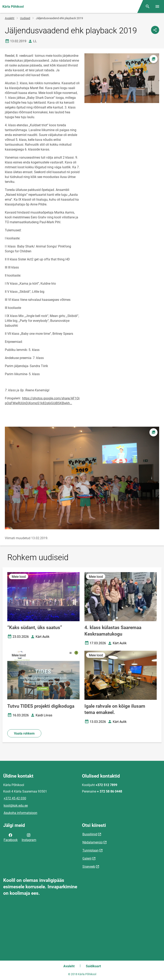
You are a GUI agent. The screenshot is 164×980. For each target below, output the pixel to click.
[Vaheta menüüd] (157, 6)
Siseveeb (89, 867)
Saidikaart (93, 966)
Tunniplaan (91, 850)
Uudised (25, 18)
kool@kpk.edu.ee (16, 806)
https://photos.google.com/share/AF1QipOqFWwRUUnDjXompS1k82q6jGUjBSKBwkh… (42, 401)
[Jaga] (155, 30)
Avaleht (10, 18)
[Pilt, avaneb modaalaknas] (82, 478)
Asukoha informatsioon (20, 813)
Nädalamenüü (93, 842)
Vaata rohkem (24, 733)
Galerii (87, 858)
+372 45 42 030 (15, 798)
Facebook (11, 837)
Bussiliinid (90, 834)
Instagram (29, 837)
